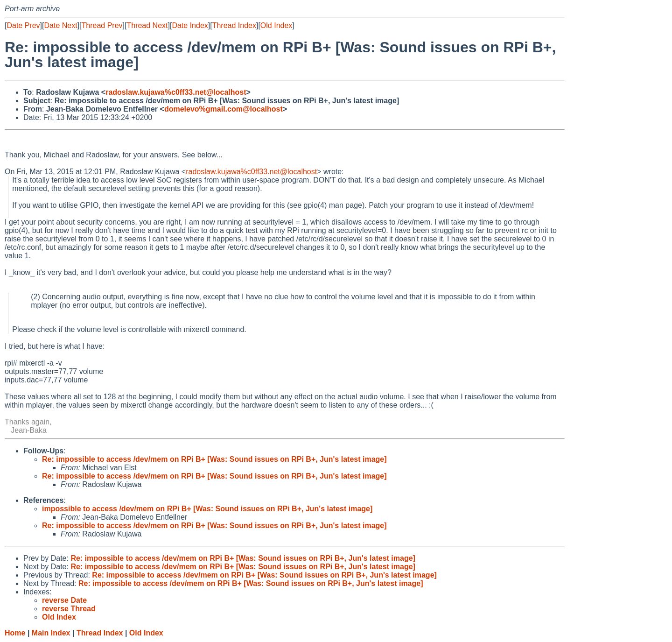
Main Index (51, 633)
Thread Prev (102, 25)
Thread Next (147, 25)
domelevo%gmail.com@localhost (224, 109)
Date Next (60, 25)
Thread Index (234, 25)
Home (15, 633)
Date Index (190, 25)
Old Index (276, 25)
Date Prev (23, 25)
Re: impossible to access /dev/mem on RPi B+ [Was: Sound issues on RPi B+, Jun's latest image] (214, 459)
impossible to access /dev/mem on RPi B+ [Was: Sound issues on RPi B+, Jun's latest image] (207, 509)
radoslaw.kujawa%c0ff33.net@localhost (176, 92)
